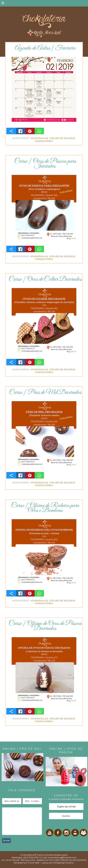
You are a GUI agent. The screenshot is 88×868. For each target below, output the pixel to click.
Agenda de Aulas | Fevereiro (45, 48)
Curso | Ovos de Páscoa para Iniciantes (45, 164)
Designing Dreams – (64, 863)
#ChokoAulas (39, 138)
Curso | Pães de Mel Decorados (45, 392)
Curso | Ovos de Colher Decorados (45, 279)
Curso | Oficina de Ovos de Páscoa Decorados (45, 626)
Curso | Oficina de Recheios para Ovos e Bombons (45, 508)
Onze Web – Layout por (41, 863)
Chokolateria (27, 855)
